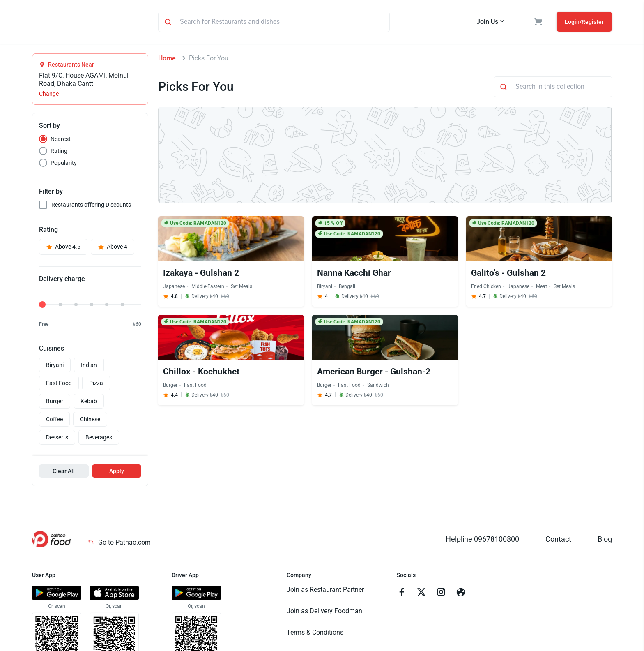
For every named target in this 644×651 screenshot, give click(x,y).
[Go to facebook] (402, 594)
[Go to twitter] (421, 594)
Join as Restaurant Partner (325, 591)
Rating (59, 152)
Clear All (64, 472)
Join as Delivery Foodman (324, 612)
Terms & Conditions (315, 634)
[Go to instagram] (441, 594)
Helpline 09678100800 (482, 540)
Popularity (64, 164)
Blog (605, 540)
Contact (558, 540)
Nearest (61, 140)
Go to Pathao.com (119, 544)
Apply (117, 472)
